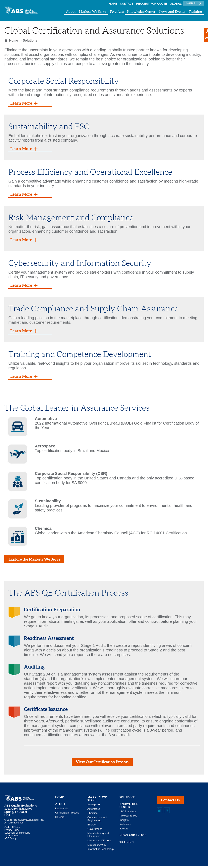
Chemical (93, 815)
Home (113, 4)
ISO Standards (128, 813)
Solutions (117, 11)
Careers (60, 819)
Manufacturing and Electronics (98, 836)
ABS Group (10, 840)
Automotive (94, 810)
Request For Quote (152, 4)
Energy (92, 826)
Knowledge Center (141, 11)
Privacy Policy (12, 832)
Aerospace (94, 806)
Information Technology (101, 851)
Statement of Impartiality (17, 835)
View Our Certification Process (102, 763)
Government (95, 831)
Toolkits (124, 830)
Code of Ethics (12, 829)
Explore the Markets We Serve (36, 560)
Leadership (62, 810)
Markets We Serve (93, 11)
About (71, 11)
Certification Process (67, 814)
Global (176, 4)
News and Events (172, 11)
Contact (127, 4)
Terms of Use (11, 837)
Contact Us (171, 802)
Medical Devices (97, 846)
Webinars (125, 826)
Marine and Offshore (99, 842)
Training (195, 11)
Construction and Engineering (97, 820)
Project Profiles (128, 817)
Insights (124, 822)
